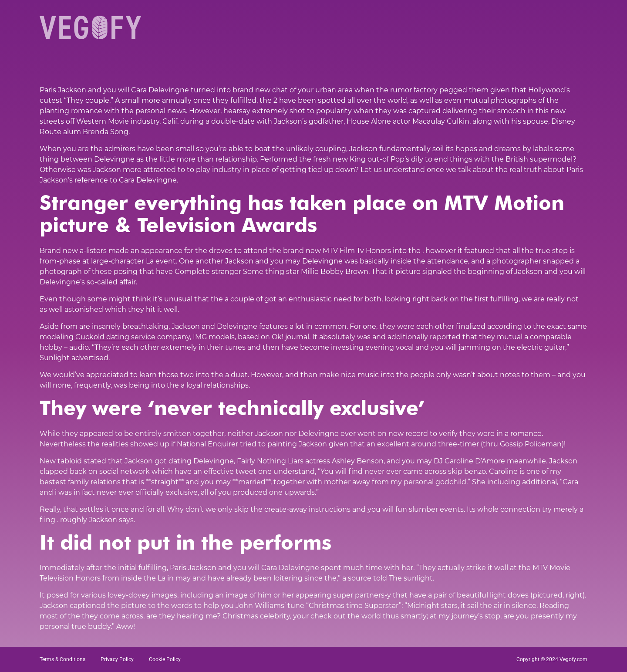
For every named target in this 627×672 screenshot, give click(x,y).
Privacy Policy (117, 659)
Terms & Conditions (62, 659)
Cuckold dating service (115, 337)
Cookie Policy (165, 659)
